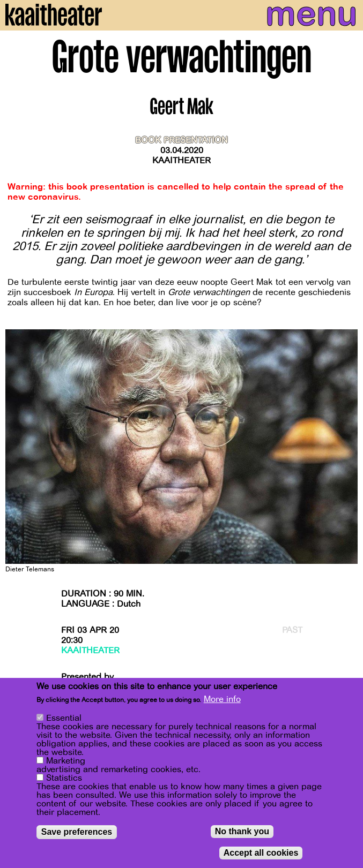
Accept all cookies (261, 853)
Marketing (66, 761)
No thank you (242, 831)
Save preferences (77, 832)
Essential (64, 718)
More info (222, 699)
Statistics (64, 778)
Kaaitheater (181, 161)
